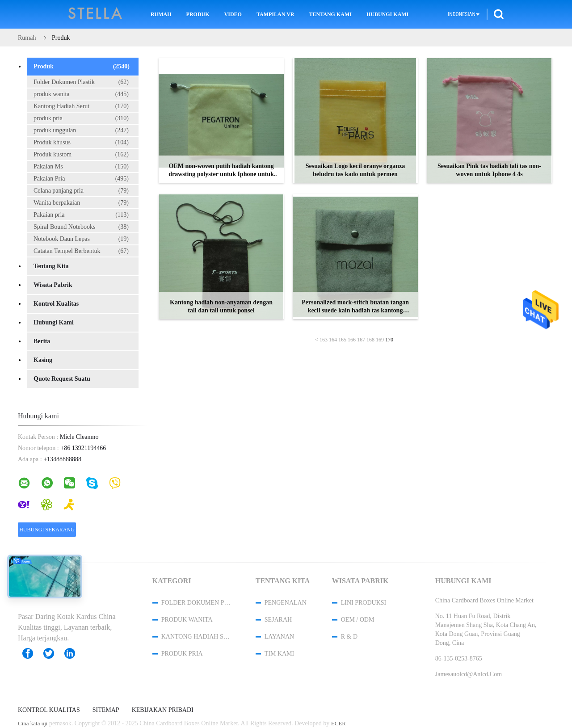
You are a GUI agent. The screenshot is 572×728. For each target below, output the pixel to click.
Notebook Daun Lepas (81, 239)
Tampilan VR (275, 14)
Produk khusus (81, 143)
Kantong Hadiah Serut (81, 106)
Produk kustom (81, 155)
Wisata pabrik (53, 285)
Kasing (43, 360)
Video (233, 14)
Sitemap (106, 710)
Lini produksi (364, 603)
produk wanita (81, 94)
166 (352, 340)
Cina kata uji (33, 723)
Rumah (161, 14)
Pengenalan (286, 603)
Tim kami (280, 654)
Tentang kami (330, 14)
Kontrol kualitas (56, 304)
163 (324, 340)
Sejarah (278, 620)
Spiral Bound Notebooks (81, 227)
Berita (42, 341)
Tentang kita (51, 266)
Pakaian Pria (81, 179)
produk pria (81, 118)
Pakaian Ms (81, 167)
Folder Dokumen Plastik (81, 82)
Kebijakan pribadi (163, 710)
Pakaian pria (81, 215)
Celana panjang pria (81, 191)
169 (380, 340)
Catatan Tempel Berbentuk (81, 251)
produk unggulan (81, 130)
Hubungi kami (387, 14)
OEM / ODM (358, 620)
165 (342, 340)
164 (333, 340)
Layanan (279, 637)
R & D (349, 637)
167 (361, 340)
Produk (198, 14)
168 (370, 340)
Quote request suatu (62, 379)
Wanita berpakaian (81, 203)
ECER (339, 723)
